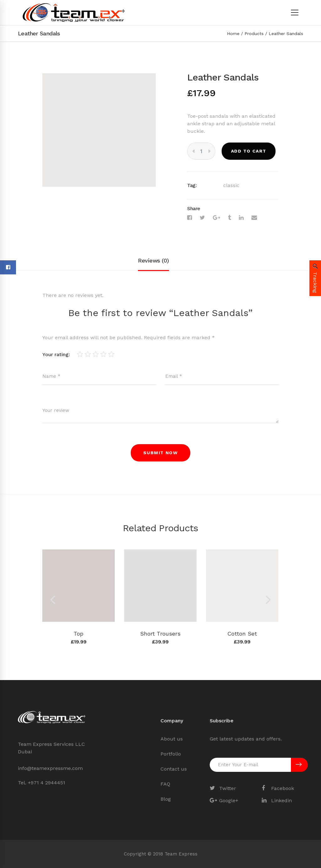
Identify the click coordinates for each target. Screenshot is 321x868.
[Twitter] (202, 218)
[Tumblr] (229, 218)
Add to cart (249, 151)
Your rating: (56, 354)
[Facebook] (189, 218)
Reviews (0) (153, 260)
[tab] (153, 261)
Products (254, 34)
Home (233, 34)
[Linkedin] (241, 218)
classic (231, 185)
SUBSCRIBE (299, 765)
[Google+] (216, 218)
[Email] (254, 218)
